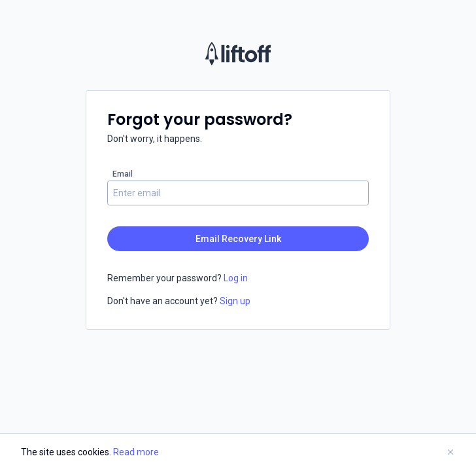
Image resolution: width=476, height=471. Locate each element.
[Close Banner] (450, 452)
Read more (136, 452)
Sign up (234, 301)
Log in (235, 278)
